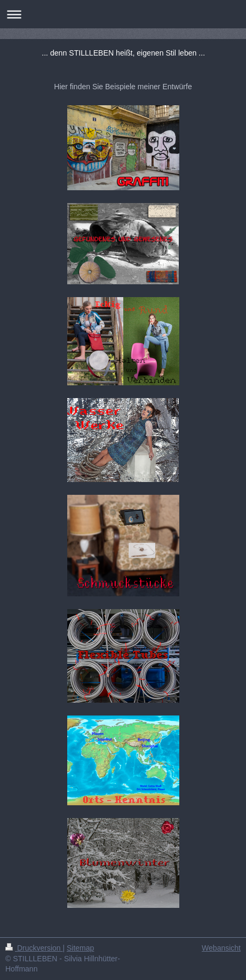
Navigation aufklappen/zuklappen (123, 14)
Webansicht (221, 948)
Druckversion (34, 948)
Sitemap (80, 948)
